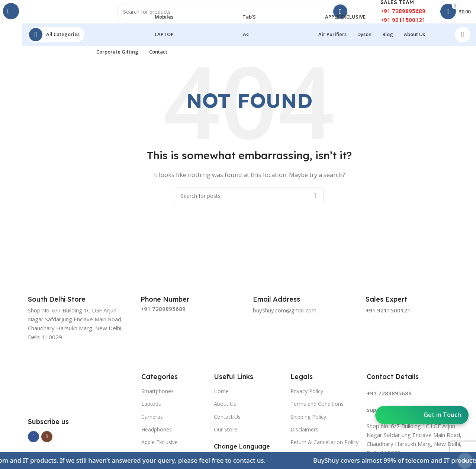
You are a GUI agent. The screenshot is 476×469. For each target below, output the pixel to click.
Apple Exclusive (160, 448)
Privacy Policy (307, 398)
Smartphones (157, 398)
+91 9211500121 (403, 23)
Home (221, 398)
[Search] (233, 15)
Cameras (152, 423)
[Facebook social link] (33, 443)
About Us (225, 410)
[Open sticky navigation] (56, 41)
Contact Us (227, 423)
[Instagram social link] (47, 443)
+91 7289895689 (403, 14)
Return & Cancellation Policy (324, 448)
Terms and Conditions (317, 410)
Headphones (157, 436)
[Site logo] (65, 14)
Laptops (151, 410)
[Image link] (81, 396)
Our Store (226, 436)
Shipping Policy (308, 423)
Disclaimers (304, 436)
